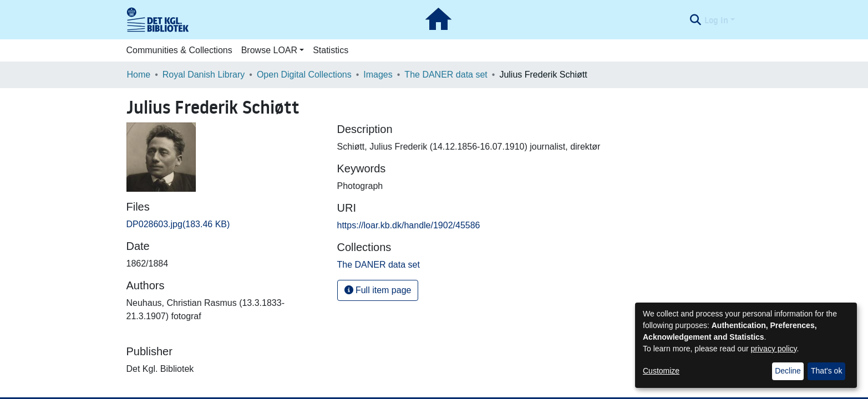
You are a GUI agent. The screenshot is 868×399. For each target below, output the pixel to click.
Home (139, 75)
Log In (716, 20)
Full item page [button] (378, 290)
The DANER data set (446, 75)
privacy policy (774, 349)
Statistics (331, 50)
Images (378, 75)
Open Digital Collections (304, 75)
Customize (661, 371)
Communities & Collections (179, 50)
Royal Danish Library (204, 75)
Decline (788, 371)
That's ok (826, 371)
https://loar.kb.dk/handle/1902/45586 (409, 225)
